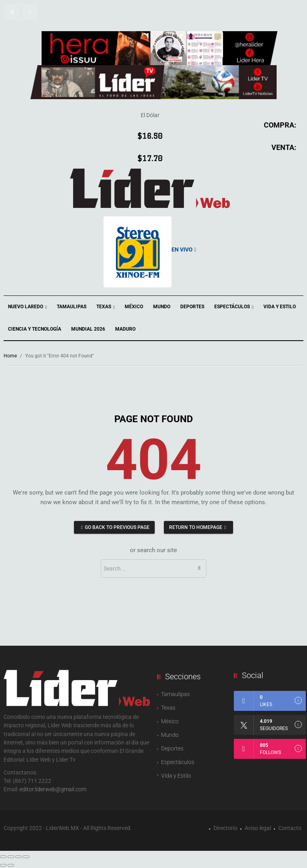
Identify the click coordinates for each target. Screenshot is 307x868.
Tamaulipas (72, 307)
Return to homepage (198, 527)
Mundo (162, 307)
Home (10, 356)
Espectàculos (178, 762)
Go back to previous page (114, 527)
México (134, 307)
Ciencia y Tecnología (35, 329)
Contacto (290, 828)
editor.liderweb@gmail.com (53, 789)
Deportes (192, 307)
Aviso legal (258, 828)
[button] (12, 12)
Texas (106, 307)
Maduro (125, 329)
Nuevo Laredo (27, 307)
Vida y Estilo (280, 307)
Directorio (225, 828)
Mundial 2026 (88, 329)
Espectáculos (234, 307)
